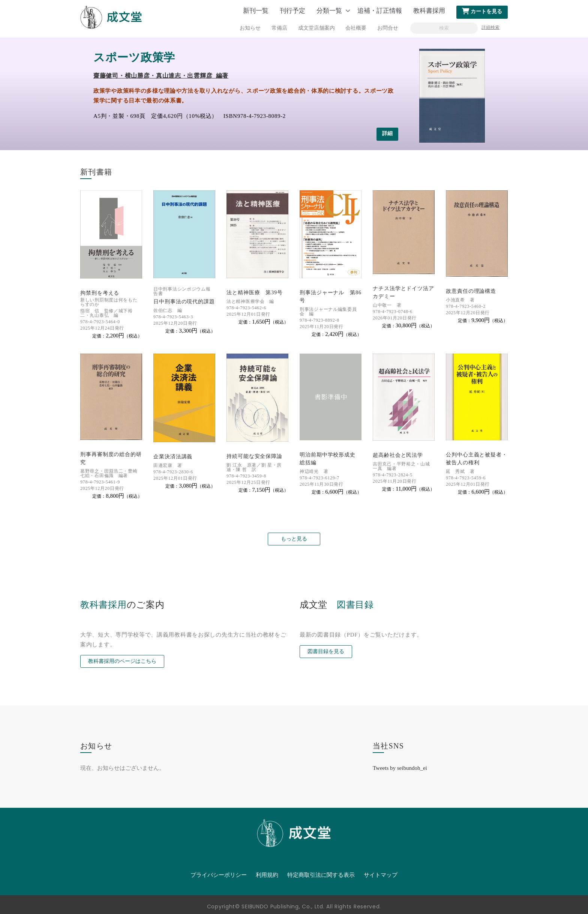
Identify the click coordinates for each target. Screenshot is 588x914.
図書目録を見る (326, 651)
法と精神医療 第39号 (255, 293)
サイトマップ (381, 875)
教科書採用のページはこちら (122, 661)
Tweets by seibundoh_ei (400, 768)
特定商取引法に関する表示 (321, 875)
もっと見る (294, 539)
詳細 (387, 133)
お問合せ (388, 28)
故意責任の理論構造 (471, 291)
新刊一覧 (256, 11)
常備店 (279, 28)
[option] (294, 94)
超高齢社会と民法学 (398, 455)
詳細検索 (490, 27)
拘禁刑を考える (100, 293)
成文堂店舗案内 (316, 28)
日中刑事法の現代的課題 (184, 302)
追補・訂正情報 (380, 11)
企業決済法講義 (173, 457)
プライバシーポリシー (219, 875)
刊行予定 (292, 11)
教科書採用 (429, 11)
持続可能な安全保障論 (254, 456)
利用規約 (267, 875)
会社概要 (356, 28)
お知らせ (250, 28)
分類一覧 (329, 11)
